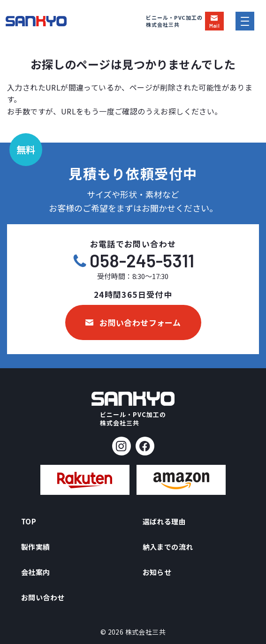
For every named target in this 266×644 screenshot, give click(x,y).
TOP (29, 521)
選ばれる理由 (164, 521)
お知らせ (157, 572)
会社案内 (36, 572)
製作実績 (36, 547)
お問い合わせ (43, 597)
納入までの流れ (168, 547)
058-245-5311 (142, 260)
